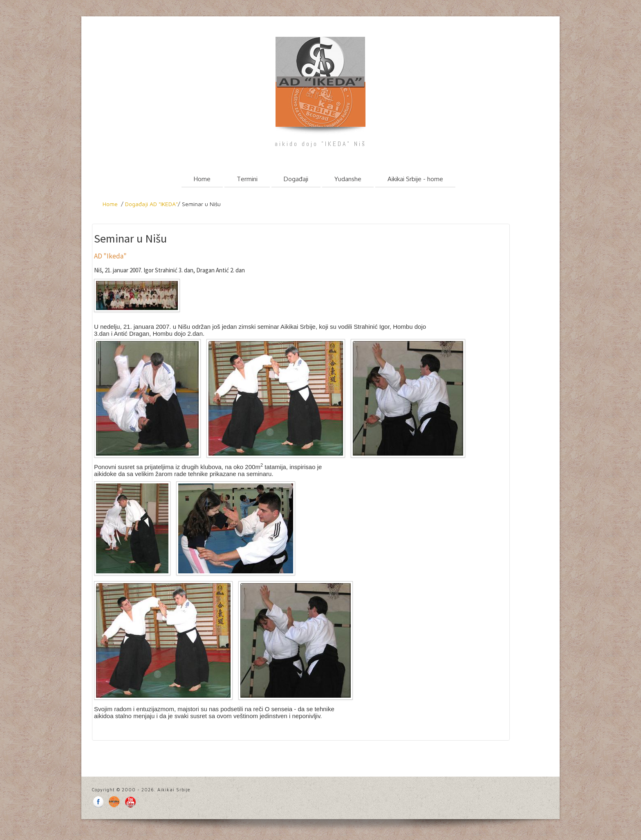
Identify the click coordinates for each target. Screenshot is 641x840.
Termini (247, 179)
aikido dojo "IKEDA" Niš (320, 144)
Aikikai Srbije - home (415, 179)
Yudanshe (348, 179)
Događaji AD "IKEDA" (151, 204)
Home (202, 179)
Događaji (296, 179)
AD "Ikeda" (110, 256)
